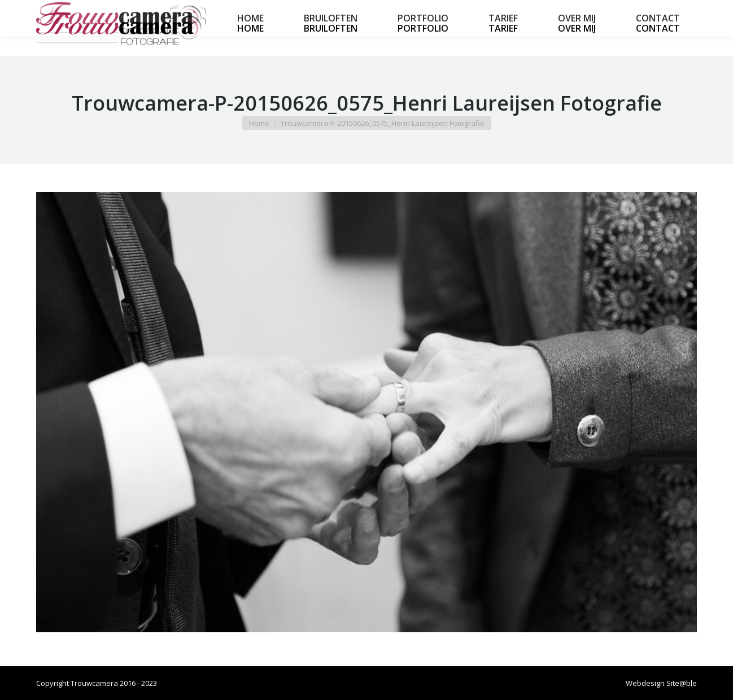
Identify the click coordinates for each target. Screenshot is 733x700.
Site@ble (682, 683)
